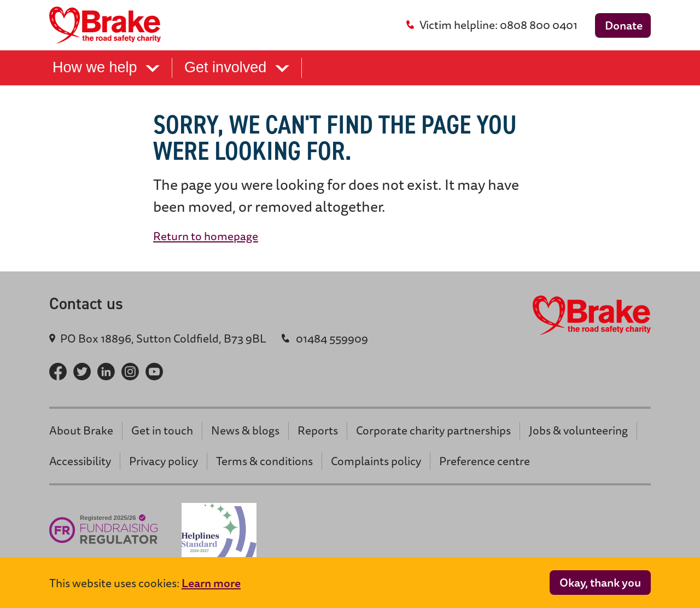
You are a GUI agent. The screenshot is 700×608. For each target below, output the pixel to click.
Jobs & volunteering (578, 430)
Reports (318, 430)
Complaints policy (376, 461)
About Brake (81, 430)
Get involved (237, 67)
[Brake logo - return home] (108, 25)
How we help (106, 67)
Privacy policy (164, 461)
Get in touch (162, 430)
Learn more (211, 583)
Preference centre (485, 461)
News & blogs (245, 430)
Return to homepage (206, 236)
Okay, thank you (600, 583)
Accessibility (80, 461)
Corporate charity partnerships (433, 430)
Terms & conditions (264, 461)
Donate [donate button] (624, 25)
